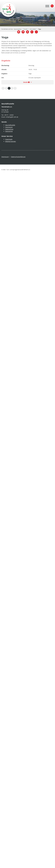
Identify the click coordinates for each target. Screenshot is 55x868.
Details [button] (28, 82)
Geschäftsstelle (10, 125)
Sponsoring (9, 131)
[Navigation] (47, 6)
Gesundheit (33, 29)
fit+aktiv (26, 29)
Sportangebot (18, 29)
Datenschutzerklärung (18, 157)
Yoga (40, 29)
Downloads (9, 139)
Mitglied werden (11, 141)
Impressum (9, 127)
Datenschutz (9, 129)
